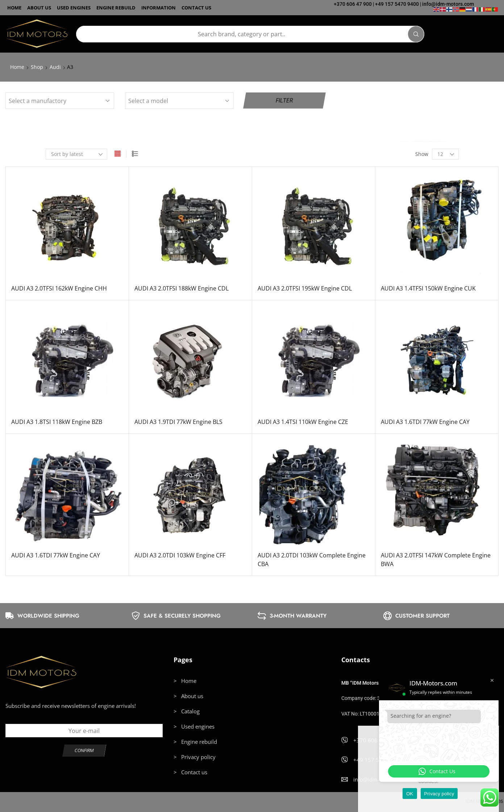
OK (410, 794)
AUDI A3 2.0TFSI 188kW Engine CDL (182, 288)
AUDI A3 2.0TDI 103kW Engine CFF (180, 555)
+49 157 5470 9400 (397, 4)
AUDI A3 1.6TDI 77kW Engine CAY (425, 422)
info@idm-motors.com (448, 4)
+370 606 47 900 (353, 4)
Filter (284, 100)
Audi (55, 67)
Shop (37, 67)
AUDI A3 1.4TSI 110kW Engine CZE (303, 422)
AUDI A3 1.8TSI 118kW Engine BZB (57, 422)
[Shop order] (76, 154)
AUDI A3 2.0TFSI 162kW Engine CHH (59, 288)
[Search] (416, 34)
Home (17, 67)
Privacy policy (439, 794)
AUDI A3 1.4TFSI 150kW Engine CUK (428, 288)
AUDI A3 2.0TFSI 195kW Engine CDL (305, 288)
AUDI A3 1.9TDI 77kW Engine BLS (178, 422)
